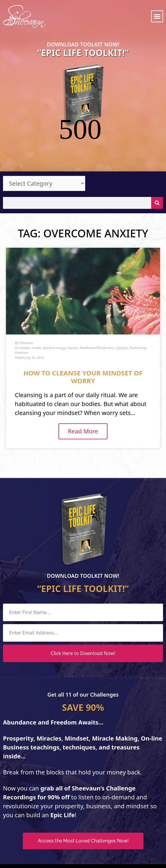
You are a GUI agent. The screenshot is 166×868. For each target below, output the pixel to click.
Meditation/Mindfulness (97, 307)
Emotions (22, 312)
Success (73, 307)
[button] (157, 16)
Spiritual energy (54, 307)
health (37, 307)
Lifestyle (122, 307)
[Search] (157, 162)
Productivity (138, 307)
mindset (24, 307)
